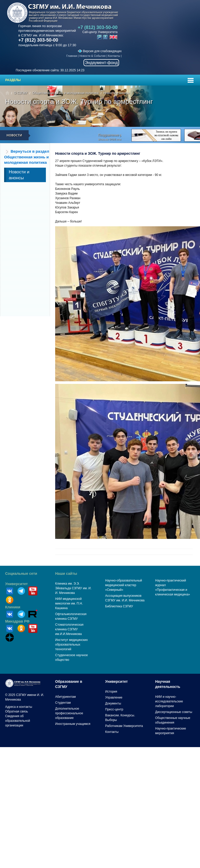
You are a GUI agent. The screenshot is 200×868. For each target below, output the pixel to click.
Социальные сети (21, 574)
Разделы (13, 80)
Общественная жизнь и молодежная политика (65, 93)
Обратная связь (16, 711)
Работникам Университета (124, 726)
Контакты (114, 56)
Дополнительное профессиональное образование (69, 713)
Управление (114, 698)
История (111, 692)
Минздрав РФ (17, 621)
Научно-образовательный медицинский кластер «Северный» (124, 585)
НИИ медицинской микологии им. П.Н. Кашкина (69, 603)
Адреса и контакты (19, 707)
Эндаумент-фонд (101, 63)
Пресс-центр (114, 709)
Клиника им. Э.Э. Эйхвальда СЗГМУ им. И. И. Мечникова (73, 588)
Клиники (13, 607)
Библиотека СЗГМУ (119, 606)
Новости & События (92, 56)
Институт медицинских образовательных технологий (71, 645)
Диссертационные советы (174, 712)
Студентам (63, 703)
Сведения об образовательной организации (18, 721)
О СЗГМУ (21, 93)
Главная (72, 56)
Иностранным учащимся (73, 724)
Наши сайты (66, 574)
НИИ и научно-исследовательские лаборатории (169, 701)
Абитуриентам (65, 697)
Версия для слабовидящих (100, 51)
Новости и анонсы (116, 93)
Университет (16, 584)
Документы (113, 703)
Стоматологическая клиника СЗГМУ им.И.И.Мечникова (69, 629)
